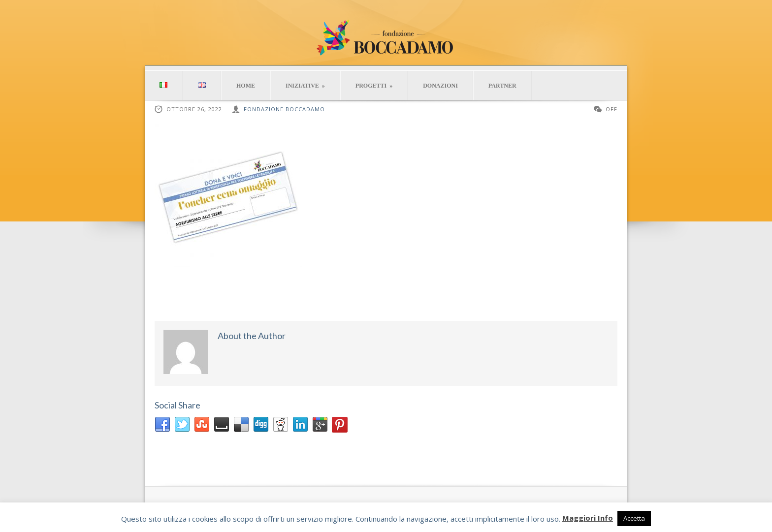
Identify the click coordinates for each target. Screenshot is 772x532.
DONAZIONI (440, 86)
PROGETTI (374, 86)
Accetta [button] (634, 518)
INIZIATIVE (305, 86)
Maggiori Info (588, 518)
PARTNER (502, 86)
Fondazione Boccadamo (284, 109)
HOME (246, 86)
